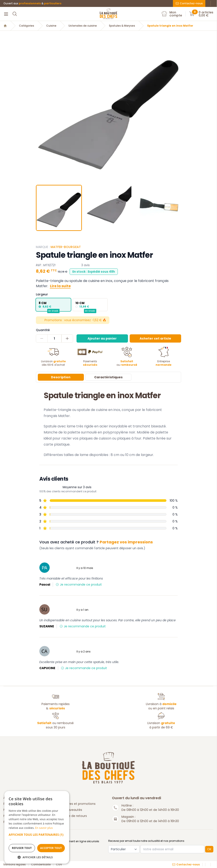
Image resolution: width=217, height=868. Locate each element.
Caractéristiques (108, 377)
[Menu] (6, 14)
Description (61, 377)
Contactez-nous (189, 3)
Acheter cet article (155, 338)
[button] (37, 837)
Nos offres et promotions (77, 804)
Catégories (27, 26)
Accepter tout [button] (51, 848)
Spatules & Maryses (122, 26)
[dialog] (37, 827)
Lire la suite (60, 286)
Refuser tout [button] (22, 848)
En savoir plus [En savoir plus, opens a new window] (44, 828)
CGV (59, 865)
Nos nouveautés (70, 810)
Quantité (43, 330)
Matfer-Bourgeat (66, 247)
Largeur (42, 294)
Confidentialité (41, 865)
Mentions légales (15, 865)
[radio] (53, 305)
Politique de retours (72, 816)
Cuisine (51, 26)
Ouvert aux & (32, 3)
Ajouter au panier (102, 338)
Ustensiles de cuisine (83, 26)
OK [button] (209, 849)
